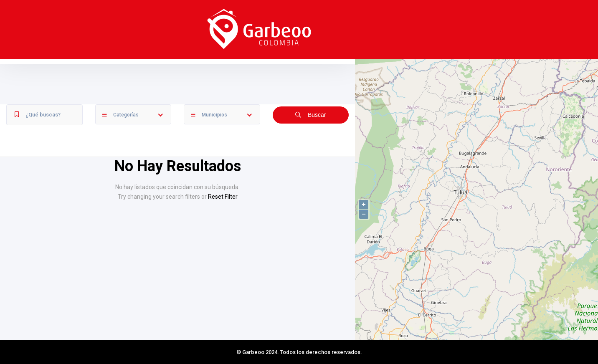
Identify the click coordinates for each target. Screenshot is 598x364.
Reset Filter (223, 197)
